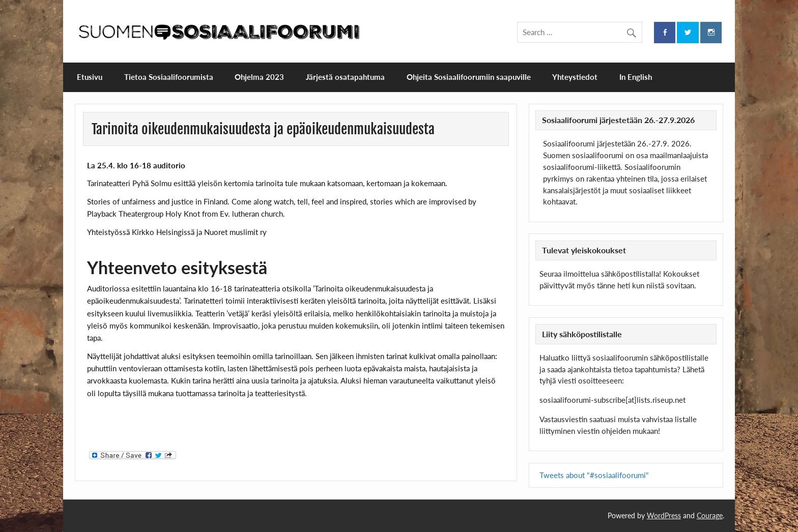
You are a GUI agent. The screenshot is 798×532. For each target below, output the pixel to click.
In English (636, 77)
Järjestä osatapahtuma (345, 77)
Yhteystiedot (575, 77)
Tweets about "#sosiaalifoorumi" (594, 475)
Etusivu (90, 77)
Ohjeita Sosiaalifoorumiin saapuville (469, 77)
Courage (710, 515)
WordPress (664, 515)
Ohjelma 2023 (259, 77)
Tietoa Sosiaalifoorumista (169, 77)
